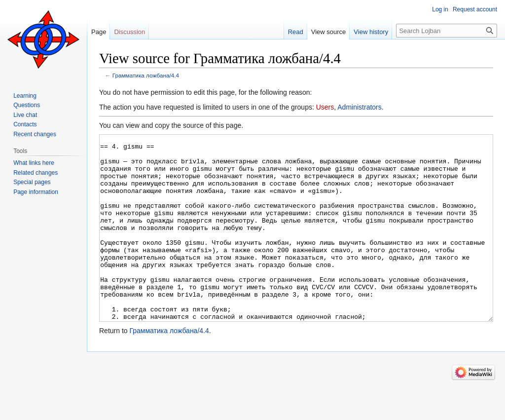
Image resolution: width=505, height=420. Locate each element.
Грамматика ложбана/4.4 (146, 75)
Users (325, 107)
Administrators (359, 107)
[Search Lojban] (447, 31)
